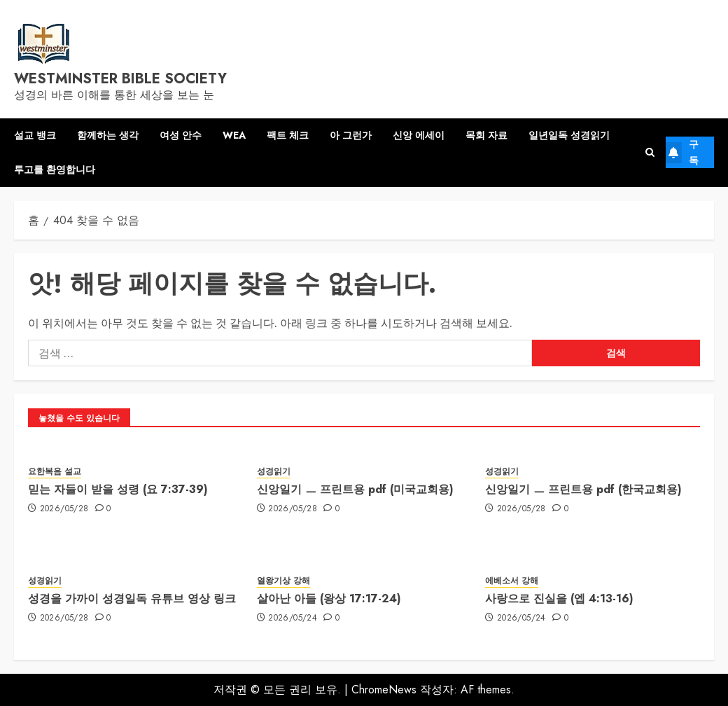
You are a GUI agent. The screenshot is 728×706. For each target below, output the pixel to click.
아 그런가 (351, 135)
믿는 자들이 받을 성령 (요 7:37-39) (118, 489)
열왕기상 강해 (283, 581)
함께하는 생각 (108, 135)
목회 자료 (486, 135)
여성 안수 (181, 135)
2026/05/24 (293, 618)
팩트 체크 (288, 135)
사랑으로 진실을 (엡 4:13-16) (559, 598)
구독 (682, 152)
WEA (234, 135)
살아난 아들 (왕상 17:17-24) (329, 598)
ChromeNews (384, 690)
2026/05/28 (64, 509)
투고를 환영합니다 (55, 169)
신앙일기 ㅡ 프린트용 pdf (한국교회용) (583, 489)
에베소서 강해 (512, 581)
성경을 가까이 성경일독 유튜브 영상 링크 (132, 598)
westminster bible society (120, 79)
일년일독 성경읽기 (569, 135)
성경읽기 (274, 472)
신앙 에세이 (419, 135)
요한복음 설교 (55, 472)
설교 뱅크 (35, 135)
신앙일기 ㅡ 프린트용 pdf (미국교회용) (355, 489)
